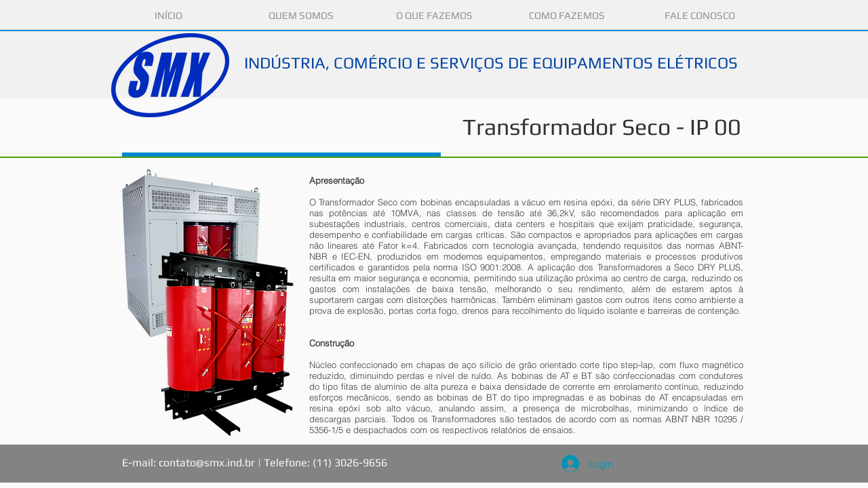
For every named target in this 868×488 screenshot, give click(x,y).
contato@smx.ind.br (207, 463)
